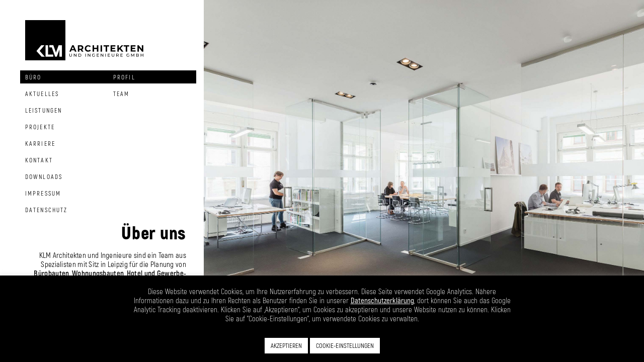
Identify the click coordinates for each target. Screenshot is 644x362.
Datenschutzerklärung (382, 300)
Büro (33, 77)
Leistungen (44, 110)
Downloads (44, 176)
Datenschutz (46, 210)
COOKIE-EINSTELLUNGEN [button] (345, 345)
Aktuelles (42, 94)
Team (121, 94)
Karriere (40, 143)
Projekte (40, 127)
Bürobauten (51, 273)
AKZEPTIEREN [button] (286, 345)
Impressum (43, 193)
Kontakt (39, 160)
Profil (124, 77)
